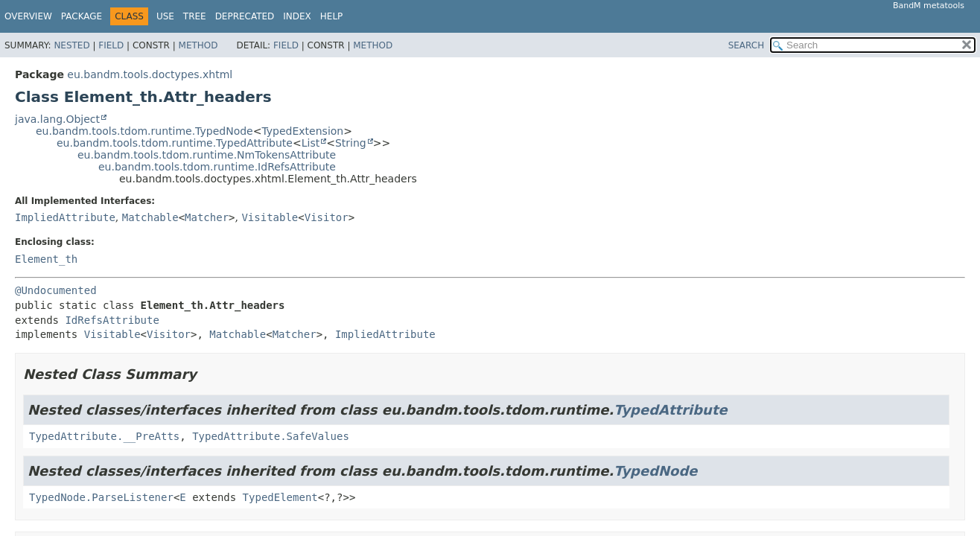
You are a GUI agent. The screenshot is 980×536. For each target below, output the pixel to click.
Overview (28, 16)
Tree (195, 16)
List (311, 143)
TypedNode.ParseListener (101, 497)
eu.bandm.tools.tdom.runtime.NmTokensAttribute (207, 155)
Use (165, 16)
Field (111, 45)
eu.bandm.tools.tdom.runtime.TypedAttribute (175, 143)
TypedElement (280, 497)
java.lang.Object (57, 119)
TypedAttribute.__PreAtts (104, 436)
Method (198, 45)
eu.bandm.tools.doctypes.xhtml (150, 74)
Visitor (327, 217)
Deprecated (245, 16)
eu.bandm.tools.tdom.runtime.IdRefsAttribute (217, 167)
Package (82, 16)
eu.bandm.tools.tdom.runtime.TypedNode (144, 131)
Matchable (150, 217)
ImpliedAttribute (65, 217)
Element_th (46, 259)
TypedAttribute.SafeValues (271, 436)
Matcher (207, 217)
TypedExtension (302, 131)
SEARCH (747, 45)
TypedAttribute (670, 410)
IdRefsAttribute (112, 320)
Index (297, 16)
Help (332, 16)
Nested (71, 45)
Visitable (270, 217)
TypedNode (655, 471)
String (351, 143)
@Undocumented (56, 290)
